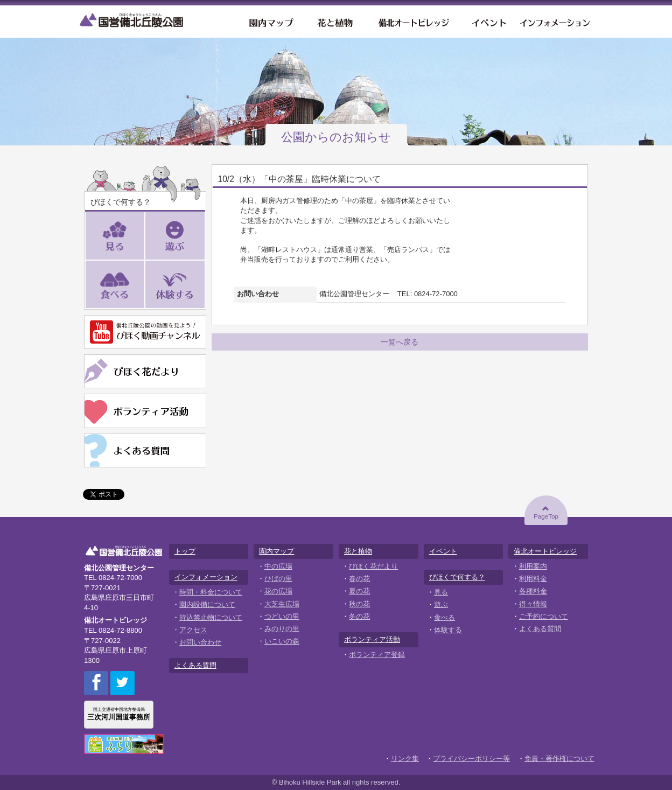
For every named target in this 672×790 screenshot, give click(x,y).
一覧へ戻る (400, 342)
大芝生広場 (282, 604)
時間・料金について (211, 592)
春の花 (359, 579)
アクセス (193, 630)
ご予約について (544, 616)
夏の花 (359, 591)
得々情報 (533, 604)
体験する (205, 285)
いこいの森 (282, 641)
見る (145, 236)
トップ (185, 551)
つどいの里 (282, 616)
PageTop (546, 512)
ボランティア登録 (377, 655)
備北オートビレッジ (413, 22)
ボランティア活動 (372, 639)
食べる (145, 285)
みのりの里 (282, 629)
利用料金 (533, 579)
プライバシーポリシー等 (471, 758)
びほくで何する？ (457, 577)
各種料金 (533, 591)
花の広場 (278, 591)
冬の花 (359, 616)
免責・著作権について (559, 758)
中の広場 (278, 566)
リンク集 (405, 758)
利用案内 (533, 566)
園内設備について (207, 604)
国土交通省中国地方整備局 (119, 714)
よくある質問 (195, 665)
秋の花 (359, 604)
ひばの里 (278, 579)
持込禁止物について (211, 617)
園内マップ (270, 22)
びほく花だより (373, 566)
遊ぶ (205, 236)
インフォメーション (555, 22)
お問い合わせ (200, 642)
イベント (488, 22)
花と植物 (335, 22)
